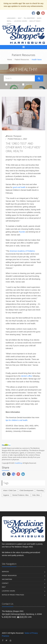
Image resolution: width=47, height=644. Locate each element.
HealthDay (18, 463)
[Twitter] (6, 640)
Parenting (40, 490)
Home (10, 60)
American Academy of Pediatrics (22, 251)
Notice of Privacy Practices (13, 595)
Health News (12, 84)
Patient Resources (22, 60)
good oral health (19, 187)
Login (9, 24)
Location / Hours (20, 21)
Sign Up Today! (35, 21)
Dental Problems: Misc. (21, 495)
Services (5, 572)
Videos (27, 84)
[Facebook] (3, 640)
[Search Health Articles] (19, 78)
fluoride (22, 232)
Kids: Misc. (36, 495)
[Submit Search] (39, 78)
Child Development (26, 490)
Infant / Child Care (10, 490)
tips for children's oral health (17, 420)
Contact (5, 583)
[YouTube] (11, 640)
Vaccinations (7, 579)
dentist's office (27, 376)
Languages (11, 18)
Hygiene (6, 495)
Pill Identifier (29, 18)
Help (20, 18)
